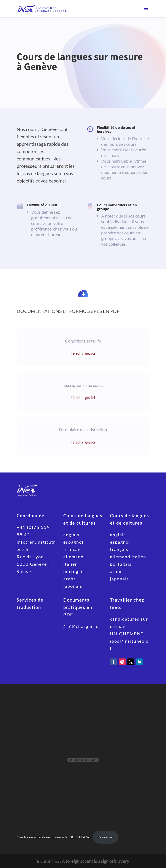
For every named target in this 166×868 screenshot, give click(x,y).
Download (105, 837)
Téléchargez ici (83, 353)
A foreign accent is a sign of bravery (96, 861)
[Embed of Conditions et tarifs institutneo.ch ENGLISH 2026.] (83, 760)
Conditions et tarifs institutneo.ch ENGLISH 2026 (53, 837)
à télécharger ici (82, 626)
